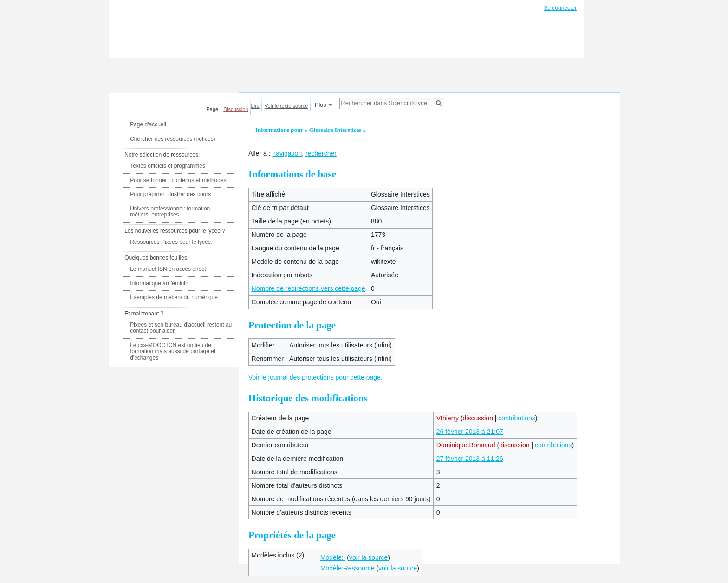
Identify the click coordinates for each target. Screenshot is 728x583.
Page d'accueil (148, 124)
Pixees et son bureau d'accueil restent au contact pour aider (181, 328)
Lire (255, 106)
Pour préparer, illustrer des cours (170, 194)
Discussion (236, 109)
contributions (517, 418)
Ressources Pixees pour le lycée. (171, 242)
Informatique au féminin (159, 283)
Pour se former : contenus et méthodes (178, 180)
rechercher (321, 153)
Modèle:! (333, 557)
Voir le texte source (286, 106)
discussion (478, 418)
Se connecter (560, 8)
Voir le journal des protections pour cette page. (315, 377)
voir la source (368, 557)
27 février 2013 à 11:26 (470, 459)
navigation (287, 153)
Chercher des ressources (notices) (172, 139)
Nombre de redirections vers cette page (309, 288)
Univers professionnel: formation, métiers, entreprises (171, 212)
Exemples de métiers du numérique (174, 297)
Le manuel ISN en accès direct (168, 269)
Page (213, 109)
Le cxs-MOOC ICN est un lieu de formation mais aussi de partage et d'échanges (173, 351)
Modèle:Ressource (348, 568)
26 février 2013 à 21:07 (470, 432)
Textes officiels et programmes (168, 166)
